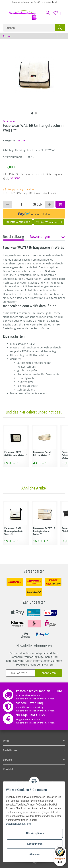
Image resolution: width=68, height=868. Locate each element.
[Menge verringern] (8, 204)
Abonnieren (49, 673)
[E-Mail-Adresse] (20, 673)
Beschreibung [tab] (13, 237)
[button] (48, 13)
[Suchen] (29, 28)
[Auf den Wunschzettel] (49, 222)
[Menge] (21, 204)
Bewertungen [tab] (40, 237)
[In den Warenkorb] (60, 204)
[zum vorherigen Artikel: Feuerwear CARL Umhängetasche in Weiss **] (58, 36)
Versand (16, 178)
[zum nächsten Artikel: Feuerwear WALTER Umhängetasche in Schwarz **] (63, 36)
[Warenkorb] (62, 13)
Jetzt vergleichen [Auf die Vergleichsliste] (18, 222)
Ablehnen (35, 854)
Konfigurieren (35, 844)
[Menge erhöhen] (49, 204)
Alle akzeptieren (35, 833)
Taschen (21, 140)
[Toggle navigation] (5, 16)
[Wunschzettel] (55, 13)
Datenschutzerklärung (24, 657)
